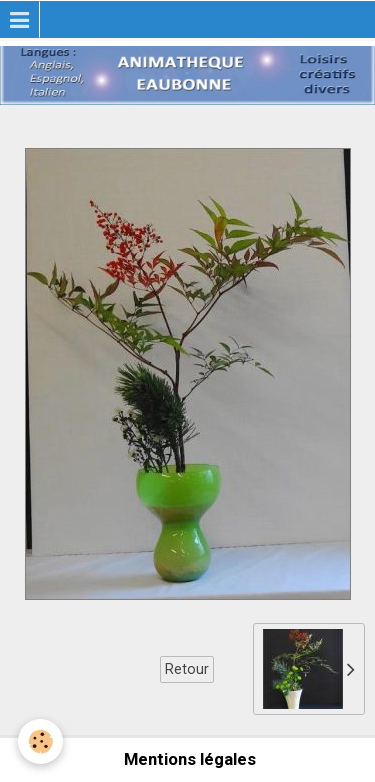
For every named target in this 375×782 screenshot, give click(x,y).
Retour (187, 669)
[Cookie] (40, 741)
